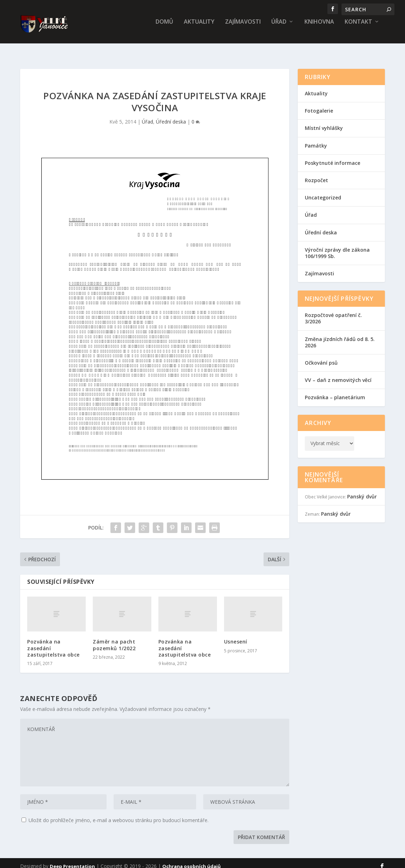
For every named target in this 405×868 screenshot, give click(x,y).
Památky (316, 139)
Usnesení (236, 635)
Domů (164, 27)
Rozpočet (316, 174)
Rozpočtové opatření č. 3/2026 (333, 312)
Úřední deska (171, 115)
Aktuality (199, 27)
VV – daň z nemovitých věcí (338, 374)
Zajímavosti (243, 27)
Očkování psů (321, 356)
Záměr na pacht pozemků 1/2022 (114, 638)
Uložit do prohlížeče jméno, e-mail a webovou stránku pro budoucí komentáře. (119, 814)
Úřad (279, 27)
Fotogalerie (319, 104)
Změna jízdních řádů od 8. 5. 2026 (340, 336)
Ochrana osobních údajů (192, 860)
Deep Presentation (72, 860)
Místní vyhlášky (324, 122)
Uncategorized (323, 191)
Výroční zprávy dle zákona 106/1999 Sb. (337, 247)
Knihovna (319, 27)
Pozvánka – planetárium (335, 391)
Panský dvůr (362, 490)
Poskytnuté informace (333, 157)
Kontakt (358, 27)
